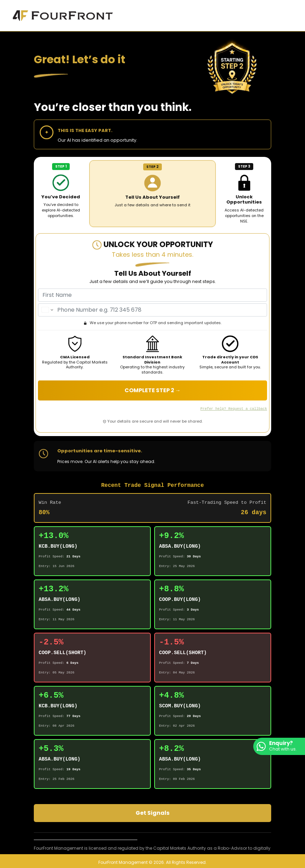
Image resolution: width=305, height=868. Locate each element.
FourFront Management (123, 862)
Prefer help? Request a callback (234, 408)
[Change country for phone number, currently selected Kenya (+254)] (47, 310)
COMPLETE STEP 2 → (153, 390)
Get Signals (152, 813)
